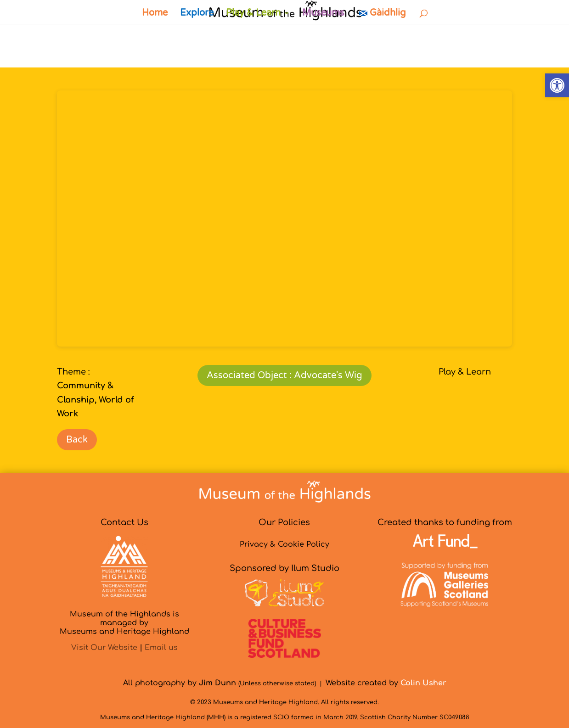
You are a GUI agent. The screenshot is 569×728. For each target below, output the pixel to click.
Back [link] (77, 440)
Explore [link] (197, 14)
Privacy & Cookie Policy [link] (284, 544)
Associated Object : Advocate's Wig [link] (284, 375)
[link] (557, 85)
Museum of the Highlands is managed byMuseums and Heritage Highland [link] (124, 623)
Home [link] (155, 14)
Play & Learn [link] (253, 14)
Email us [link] (161, 648)
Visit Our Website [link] (104, 648)
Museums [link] (323, 14)
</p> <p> (284, 218)
